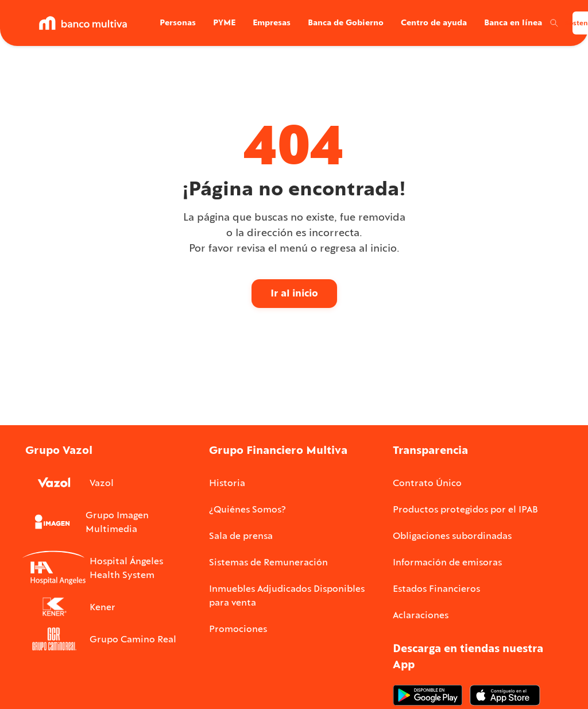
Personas (178, 22)
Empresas (272, 22)
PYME (224, 22)
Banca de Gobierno (346, 22)
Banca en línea (513, 22)
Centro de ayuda (434, 22)
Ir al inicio (294, 293)
